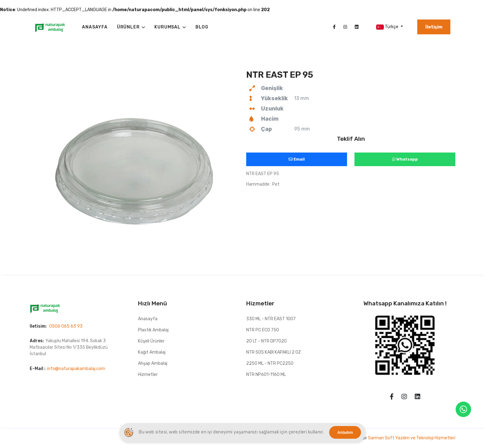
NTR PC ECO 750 (263, 330)
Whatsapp (405, 159)
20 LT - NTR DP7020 (266, 341)
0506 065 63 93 (66, 326)
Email (297, 159)
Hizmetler (148, 375)
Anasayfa (148, 319)
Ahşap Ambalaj (153, 363)
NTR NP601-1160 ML (266, 375)
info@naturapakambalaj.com (76, 369)
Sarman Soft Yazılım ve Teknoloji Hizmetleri (412, 438)
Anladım (345, 432)
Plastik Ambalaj (153, 330)
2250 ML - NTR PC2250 (270, 363)
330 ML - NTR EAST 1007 (271, 319)
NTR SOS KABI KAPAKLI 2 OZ (274, 352)
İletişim (434, 27)
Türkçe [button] (388, 27)
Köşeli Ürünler (151, 341)
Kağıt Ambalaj (152, 352)
